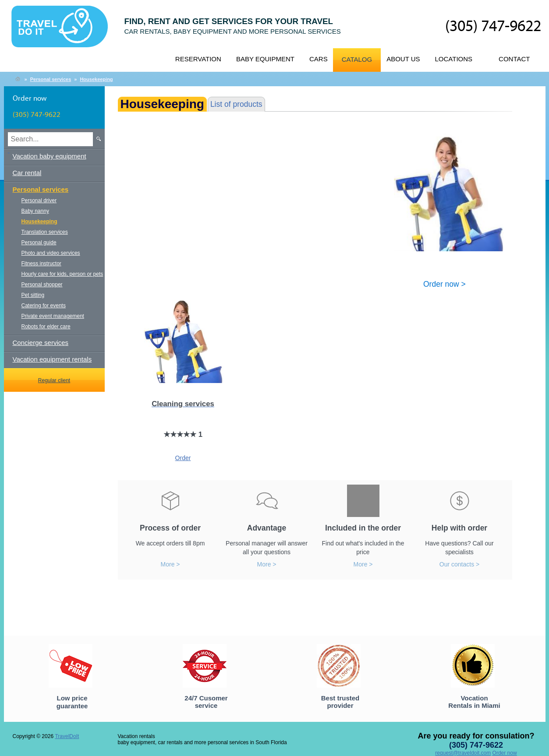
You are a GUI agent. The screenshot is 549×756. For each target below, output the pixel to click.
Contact (514, 59)
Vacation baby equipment (50, 156)
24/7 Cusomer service (206, 702)
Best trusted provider (340, 702)
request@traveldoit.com (463, 753)
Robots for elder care (46, 327)
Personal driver (39, 200)
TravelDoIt (63, 31)
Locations (454, 59)
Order (183, 458)
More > (170, 564)
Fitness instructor (41, 264)
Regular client (54, 380)
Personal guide (39, 243)
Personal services (51, 79)
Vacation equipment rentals (52, 359)
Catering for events (44, 306)
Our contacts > (459, 564)
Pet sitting (33, 295)
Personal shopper (42, 285)
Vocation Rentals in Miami (474, 702)
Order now (505, 753)
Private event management (53, 316)
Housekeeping (96, 79)
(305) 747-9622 (493, 27)
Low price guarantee (72, 702)
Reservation (198, 59)
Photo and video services (51, 253)
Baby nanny (35, 211)
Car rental (27, 173)
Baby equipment (265, 59)
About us (403, 59)
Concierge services (41, 343)
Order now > (445, 284)
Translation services (45, 232)
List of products (236, 104)
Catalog (357, 59)
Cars (319, 59)
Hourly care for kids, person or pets (62, 274)
